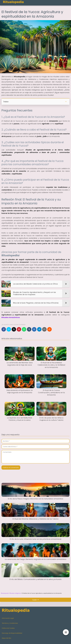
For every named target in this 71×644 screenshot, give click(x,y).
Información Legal (8, 618)
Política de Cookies (8, 628)
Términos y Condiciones (10, 623)
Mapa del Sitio (7, 638)
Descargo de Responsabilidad (12, 633)
